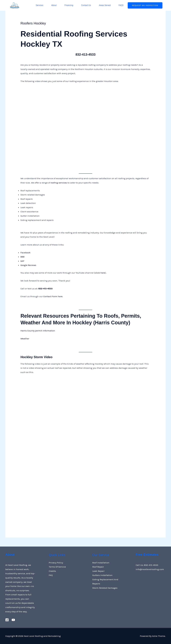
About (54, 5)
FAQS (121, 5)
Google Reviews (28, 265)
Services (40, 5)
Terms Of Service (57, 567)
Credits (52, 571)
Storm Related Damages (105, 588)
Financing (69, 5)
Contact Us (86, 5)
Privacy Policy (56, 563)
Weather (25, 339)
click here (100, 273)
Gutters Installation (102, 575)
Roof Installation (101, 563)
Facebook (26, 253)
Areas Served (105, 5)
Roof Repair (98, 567)
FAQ (51, 575)
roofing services (59, 183)
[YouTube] (13, 620)
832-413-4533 (86, 54)
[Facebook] (7, 620)
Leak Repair (98, 571)
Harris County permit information (38, 331)
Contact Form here (53, 296)
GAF (22, 261)
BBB (22, 257)
